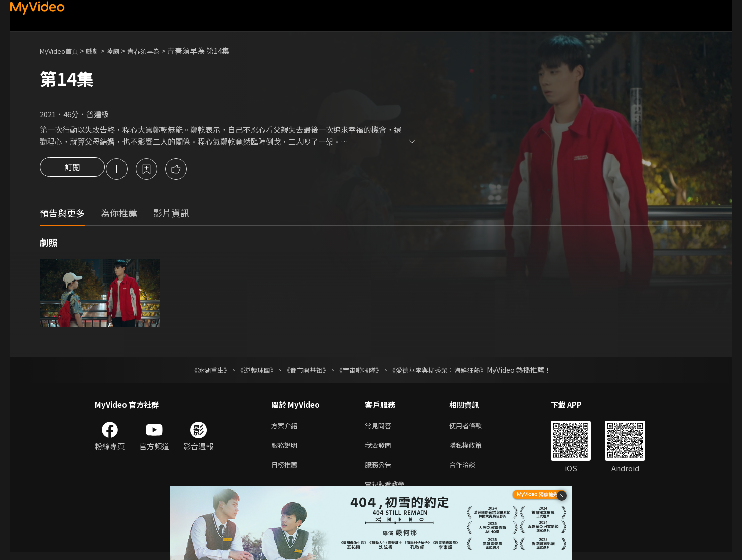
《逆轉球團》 (251, 371)
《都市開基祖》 (304, 371)
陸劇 (123, 50)
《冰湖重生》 (202, 371)
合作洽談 (470, 469)
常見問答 (380, 427)
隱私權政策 (474, 448)
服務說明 (286, 448)
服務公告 (380, 469)
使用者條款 (474, 427)
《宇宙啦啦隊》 (360, 371)
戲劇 (100, 50)
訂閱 (72, 170)
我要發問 (380, 448)
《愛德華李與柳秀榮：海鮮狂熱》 (444, 371)
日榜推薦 (286, 469)
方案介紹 (286, 427)
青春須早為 (157, 50)
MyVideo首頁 (63, 50)
